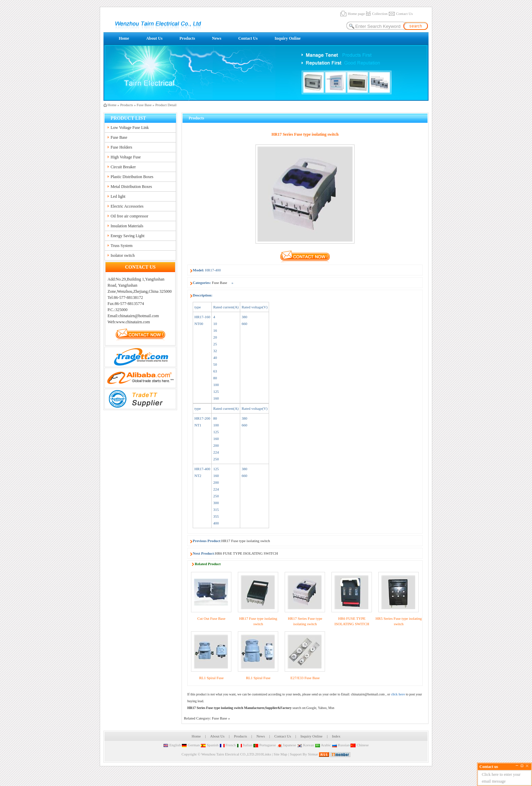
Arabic (323, 745)
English (172, 745)
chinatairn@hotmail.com (368, 694)
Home (124, 38)
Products (187, 38)
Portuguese (264, 745)
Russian (341, 745)
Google (311, 708)
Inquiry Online (288, 38)
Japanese (287, 745)
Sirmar (313, 754)
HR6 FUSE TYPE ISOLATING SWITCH (247, 553)
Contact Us (404, 14)
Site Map (281, 754)
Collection (380, 14)
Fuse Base (144, 105)
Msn (331, 708)
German (191, 745)
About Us (154, 38)
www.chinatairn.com (133, 322)
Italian (245, 745)
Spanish (210, 745)
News (217, 38)
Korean (305, 745)
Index (336, 736)
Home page (356, 14)
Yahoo (322, 708)
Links (267, 754)
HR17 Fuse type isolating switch (246, 541)
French (228, 745)
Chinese (359, 745)
